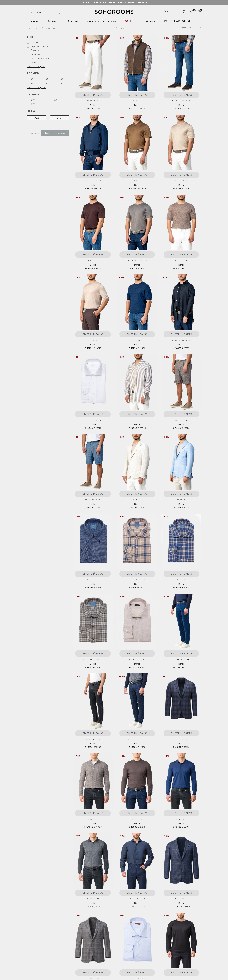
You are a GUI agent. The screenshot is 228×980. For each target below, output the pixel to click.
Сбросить (34, 133)
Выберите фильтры (55, 133)
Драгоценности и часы (102, 21)
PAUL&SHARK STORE (177, 21)
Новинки (32, 21)
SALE (128, 21)
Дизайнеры (148, 21)
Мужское (73, 21)
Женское (52, 21)
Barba (93, 105)
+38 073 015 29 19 (138, 3)
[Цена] (36, 118)
